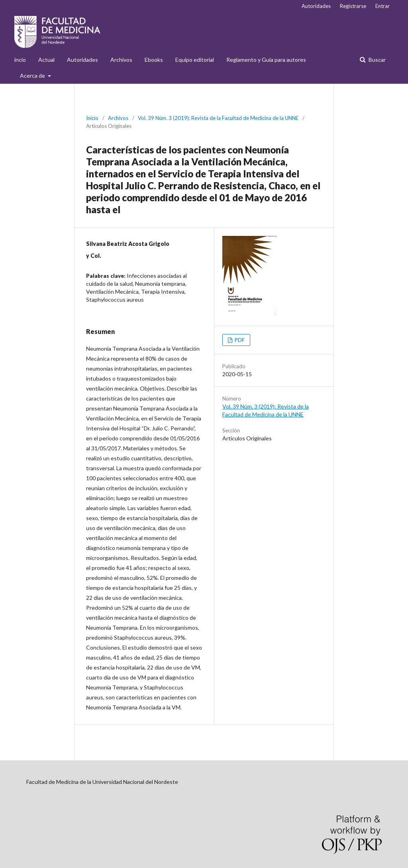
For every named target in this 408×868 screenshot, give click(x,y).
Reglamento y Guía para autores (266, 60)
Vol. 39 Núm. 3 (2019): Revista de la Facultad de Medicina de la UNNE (218, 118)
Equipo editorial (195, 60)
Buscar (377, 60)
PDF (239, 340)
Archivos (121, 60)
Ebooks (154, 60)
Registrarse (353, 6)
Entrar (382, 6)
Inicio (92, 118)
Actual (46, 60)
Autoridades (82, 60)
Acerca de (33, 76)
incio (20, 60)
